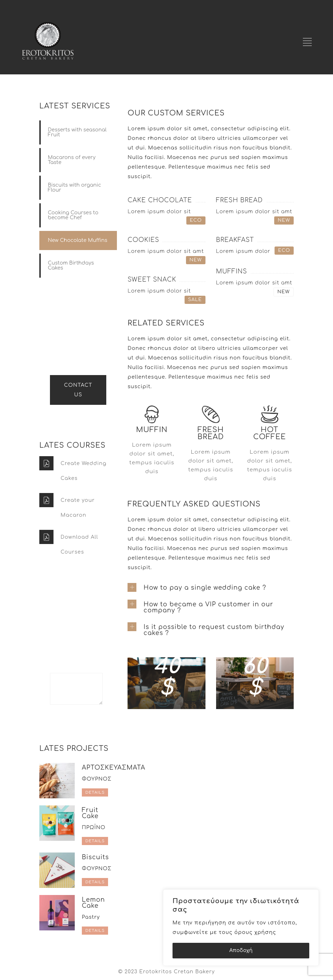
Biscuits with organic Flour (74, 188)
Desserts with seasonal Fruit (77, 132)
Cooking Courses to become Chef (73, 215)
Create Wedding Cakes (83, 471)
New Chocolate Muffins (78, 240)
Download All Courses (79, 545)
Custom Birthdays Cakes (71, 265)
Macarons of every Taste (72, 160)
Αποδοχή (241, 950)
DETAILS (95, 792)
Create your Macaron (78, 508)
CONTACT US (78, 390)
